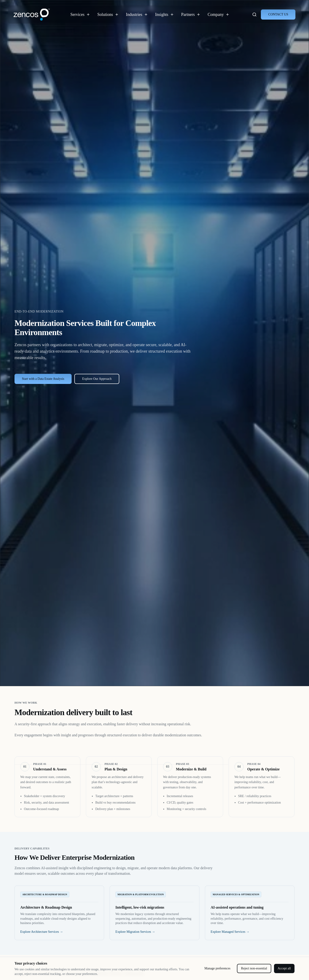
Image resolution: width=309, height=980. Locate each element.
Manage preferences (217, 968)
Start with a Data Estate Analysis (43, 379)
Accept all (284, 968)
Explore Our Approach (97, 379)
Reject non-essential (254, 968)
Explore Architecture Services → (42, 932)
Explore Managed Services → (230, 932)
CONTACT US (278, 14)
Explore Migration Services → (135, 932)
